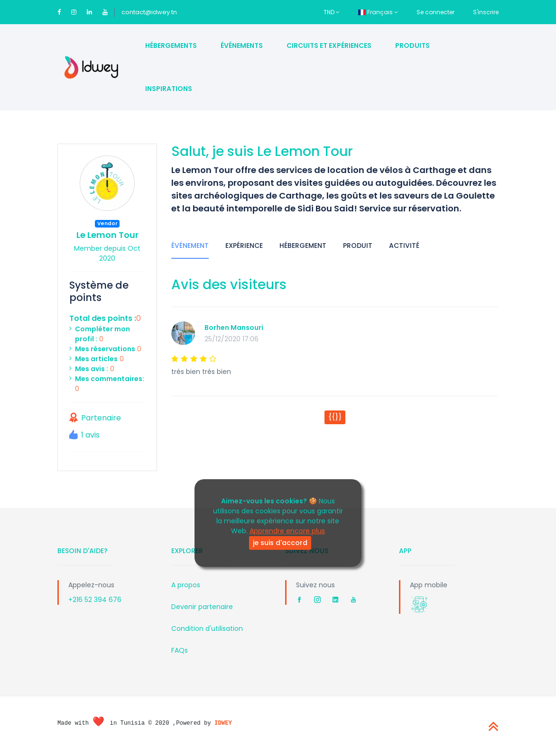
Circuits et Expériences (329, 46)
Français (378, 12)
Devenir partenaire (202, 607)
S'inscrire (486, 12)
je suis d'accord (280, 543)
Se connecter (436, 12)
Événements (242, 46)
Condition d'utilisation (207, 628)
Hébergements (171, 46)
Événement (190, 246)
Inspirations (169, 89)
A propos (186, 585)
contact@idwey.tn (149, 12)
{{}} (335, 417)
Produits (412, 46)
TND (332, 12)
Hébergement (303, 246)
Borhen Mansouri (234, 328)
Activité (404, 246)
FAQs (180, 650)
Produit (358, 246)
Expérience (244, 246)
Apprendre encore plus (287, 531)
